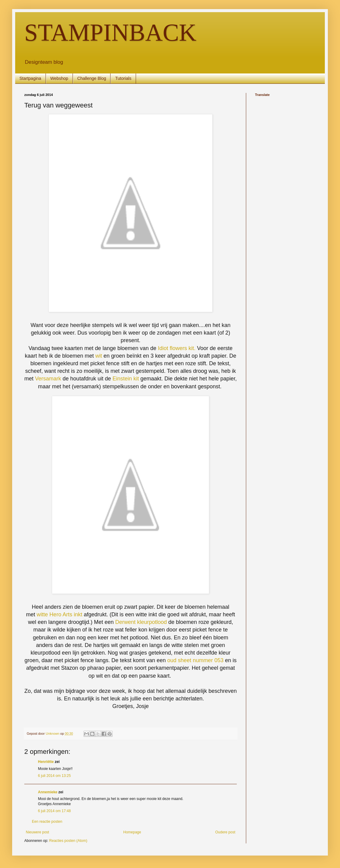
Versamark (49, 379)
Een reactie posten (47, 822)
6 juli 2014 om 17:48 (54, 811)
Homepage (132, 832)
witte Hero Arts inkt (59, 614)
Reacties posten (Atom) (68, 841)
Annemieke (48, 792)
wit (99, 356)
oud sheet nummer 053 (195, 660)
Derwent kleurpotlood (141, 622)
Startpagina (30, 78)
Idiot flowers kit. (177, 348)
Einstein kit (126, 379)
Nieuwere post (37, 832)
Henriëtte (46, 762)
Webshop (59, 78)
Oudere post (225, 832)
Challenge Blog (92, 78)
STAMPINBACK (110, 32)
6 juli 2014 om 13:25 (54, 776)
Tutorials (123, 78)
